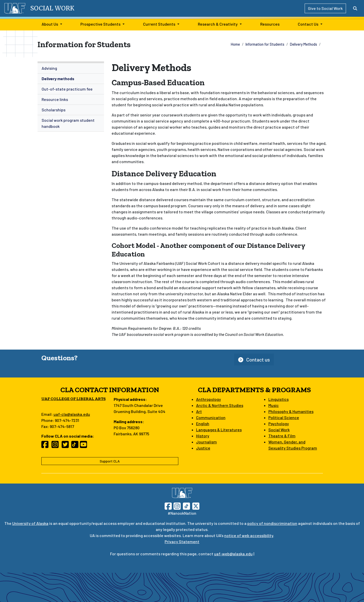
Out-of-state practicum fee (67, 89)
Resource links (55, 99)
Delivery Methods (304, 44)
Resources (269, 24)
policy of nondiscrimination (272, 523)
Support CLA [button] (110, 461)
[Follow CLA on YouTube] (85, 446)
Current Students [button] (159, 24)
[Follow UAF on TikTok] (186, 505)
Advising (49, 68)
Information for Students (265, 44)
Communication (211, 417)
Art (199, 411)
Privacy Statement (182, 541)
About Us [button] (50, 24)
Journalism (206, 442)
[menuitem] (71, 68)
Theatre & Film (282, 436)
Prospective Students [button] (100, 24)
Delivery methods (58, 79)
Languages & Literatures (219, 430)
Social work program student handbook (68, 123)
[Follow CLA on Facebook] (46, 446)
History (203, 436)
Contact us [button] (254, 359)
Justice (203, 448)
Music (274, 405)
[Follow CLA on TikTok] (76, 446)
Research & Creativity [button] (218, 24)
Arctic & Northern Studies (220, 405)
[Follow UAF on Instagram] (177, 505)
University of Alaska (30, 523)
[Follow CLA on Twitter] (67, 446)
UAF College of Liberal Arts (74, 399)
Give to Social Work (325, 8)
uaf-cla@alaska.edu (72, 414)
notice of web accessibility (249, 535)
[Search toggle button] (355, 8)
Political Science (284, 417)
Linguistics (279, 399)
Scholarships (54, 110)
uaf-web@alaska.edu (233, 554)
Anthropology (209, 399)
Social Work (279, 430)
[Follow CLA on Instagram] (57, 446)
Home (235, 44)
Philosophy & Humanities (291, 411)
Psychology (279, 424)
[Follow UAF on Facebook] (168, 505)
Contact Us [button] (308, 24)
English (203, 424)
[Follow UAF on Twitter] (196, 505)
